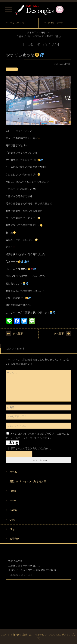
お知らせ (12, 69)
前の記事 (18, 334)
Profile (13, 491)
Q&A (12, 520)
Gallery (13, 510)
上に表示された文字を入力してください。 (29, 448)
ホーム (13, 472)
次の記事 (59, 334)
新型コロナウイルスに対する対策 (28, 481)
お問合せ (14, 539)
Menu (13, 501)
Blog (12, 529)
